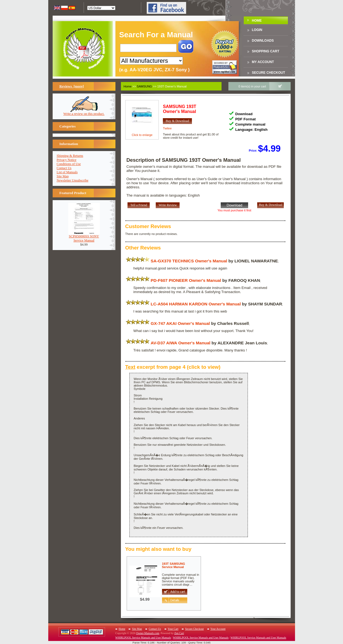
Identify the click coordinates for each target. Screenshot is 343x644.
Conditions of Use (69, 164)
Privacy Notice (67, 160)
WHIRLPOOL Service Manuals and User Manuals (143, 638)
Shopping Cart (266, 51)
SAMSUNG (144, 86)
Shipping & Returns (70, 156)
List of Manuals (67, 172)
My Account (263, 62)
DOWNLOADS (263, 41)
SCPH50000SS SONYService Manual (84, 237)
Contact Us (64, 168)
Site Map (63, 176)
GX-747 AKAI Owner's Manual (180, 323)
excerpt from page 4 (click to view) (173, 367)
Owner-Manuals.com (148, 633)
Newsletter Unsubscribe (73, 180)
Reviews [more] (72, 86)
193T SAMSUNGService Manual (174, 565)
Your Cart (173, 629)
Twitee (167, 128)
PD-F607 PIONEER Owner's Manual (186, 280)
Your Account (218, 629)
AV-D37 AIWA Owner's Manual (181, 343)
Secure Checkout (269, 73)
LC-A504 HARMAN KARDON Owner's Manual (196, 304)
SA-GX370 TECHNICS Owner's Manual (189, 261)
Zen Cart (179, 633)
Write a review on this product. (84, 112)
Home (257, 21)
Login (257, 30)
